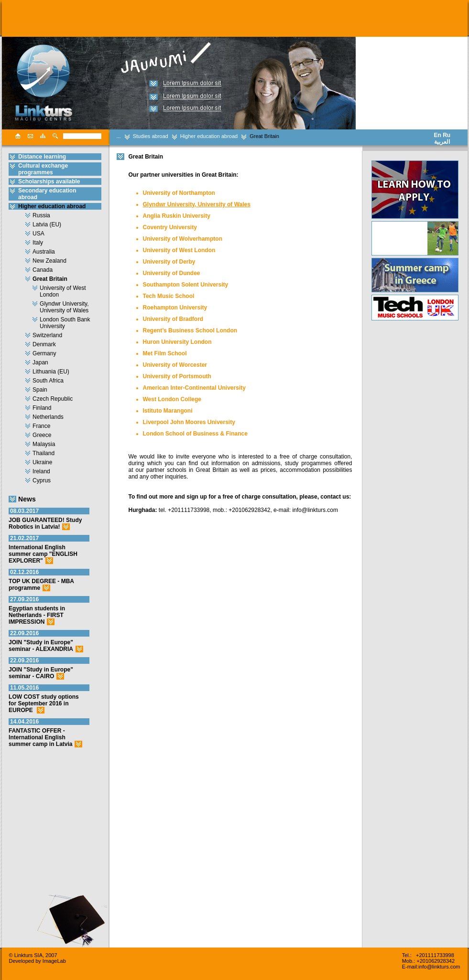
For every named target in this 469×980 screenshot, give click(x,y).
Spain (40, 390)
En (438, 135)
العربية (442, 142)
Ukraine (42, 462)
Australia (44, 252)
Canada (43, 270)
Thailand (44, 453)
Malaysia (44, 444)
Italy (38, 243)
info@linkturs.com (439, 967)
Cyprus (42, 480)
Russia (41, 215)
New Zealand (49, 261)
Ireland (41, 471)
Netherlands (48, 417)
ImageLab (54, 961)
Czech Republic (53, 399)
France (41, 426)
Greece (42, 435)
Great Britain (264, 136)
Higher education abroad (209, 136)
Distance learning (42, 157)
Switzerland (47, 335)
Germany (44, 353)
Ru (447, 135)
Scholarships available (49, 181)
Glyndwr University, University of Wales (64, 307)
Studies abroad (151, 136)
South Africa (48, 381)
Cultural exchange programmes (43, 169)
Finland (42, 408)
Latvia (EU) (47, 224)
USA (38, 234)
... (119, 136)
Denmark (44, 344)
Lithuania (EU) (51, 372)
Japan (40, 362)
